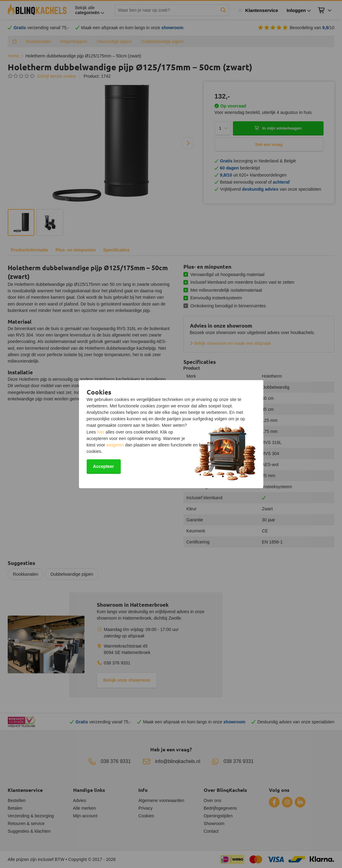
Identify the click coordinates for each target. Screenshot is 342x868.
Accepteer (104, 466)
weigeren (115, 445)
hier (101, 432)
